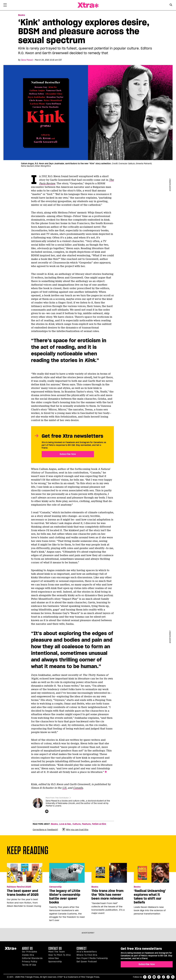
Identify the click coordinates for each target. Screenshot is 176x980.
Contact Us (55, 948)
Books (54, 824)
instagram (159, 977)
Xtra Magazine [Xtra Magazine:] (11, 949)
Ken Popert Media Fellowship (92, 958)
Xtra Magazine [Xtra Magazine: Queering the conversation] (88, 5)
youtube (154, 977)
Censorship (55, 887)
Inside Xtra (28, 955)
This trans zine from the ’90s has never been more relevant (107, 895)
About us (27, 948)
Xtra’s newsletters (87, 952)
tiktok (163, 977)
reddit (168, 977)
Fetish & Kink (99, 824)
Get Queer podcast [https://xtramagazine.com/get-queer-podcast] (87, 962)
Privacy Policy (30, 962)
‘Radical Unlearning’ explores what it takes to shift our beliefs (150, 897)
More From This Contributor (57, 798)
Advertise (54, 958)
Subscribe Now (68, 454)
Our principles (30, 952)
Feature (86, 824)
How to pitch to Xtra (60, 955)
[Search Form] (171, 5)
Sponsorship (55, 962)
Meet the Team (57, 952)
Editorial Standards (32, 958)
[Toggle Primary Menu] (5, 5)
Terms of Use (29, 965)
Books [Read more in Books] (22, 15)
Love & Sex (65, 824)
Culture (77, 824)
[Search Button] (171, 5)
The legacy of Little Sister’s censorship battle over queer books (65, 897)
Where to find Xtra (87, 955)
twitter (149, 977)
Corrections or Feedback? (45, 830)
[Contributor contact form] (47, 812)
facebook (145, 977)
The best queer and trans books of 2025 (23, 893)
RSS (173, 977)
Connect (82, 948)
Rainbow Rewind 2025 (19, 887)
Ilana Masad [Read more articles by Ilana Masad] (27, 60)
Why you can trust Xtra (75, 830)
